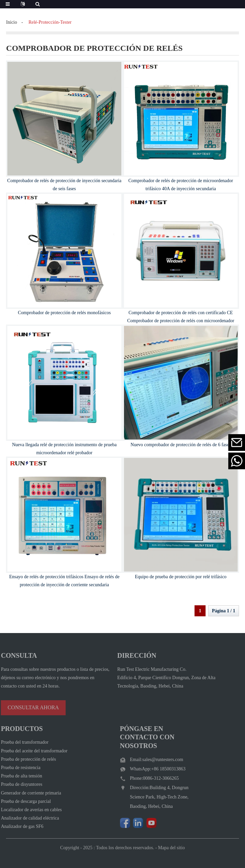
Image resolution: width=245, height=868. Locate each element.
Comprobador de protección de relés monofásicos (64, 313)
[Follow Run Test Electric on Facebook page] (117, 823)
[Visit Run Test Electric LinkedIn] (130, 823)
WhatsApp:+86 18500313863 (150, 769)
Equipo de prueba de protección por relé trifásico (181, 577)
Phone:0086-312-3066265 (146, 778)
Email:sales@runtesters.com (149, 760)
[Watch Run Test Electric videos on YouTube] (143, 823)
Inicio (12, 22)
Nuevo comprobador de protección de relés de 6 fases (181, 445)
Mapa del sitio (171, 853)
